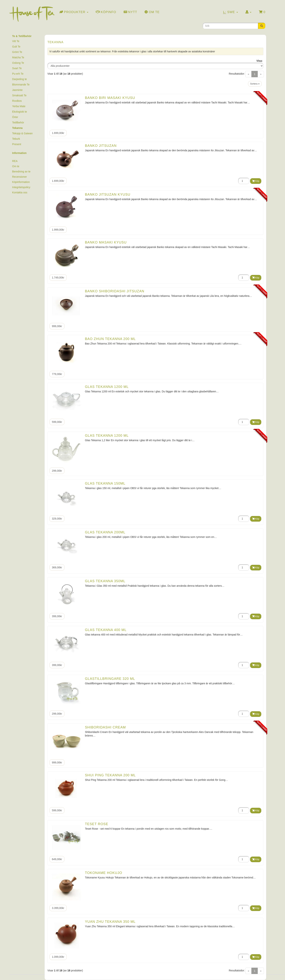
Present (17, 144)
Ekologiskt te (20, 112)
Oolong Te (18, 63)
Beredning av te (21, 171)
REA (15, 161)
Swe (231, 12)
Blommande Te (21, 85)
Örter (15, 117)
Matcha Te (18, 57)
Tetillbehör (18, 122)
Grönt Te (17, 52)
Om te (16, 166)
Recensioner (20, 177)
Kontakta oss (20, 192)
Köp (256, 181)
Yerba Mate (19, 106)
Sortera (255, 84)
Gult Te (16, 47)
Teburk (16, 139)
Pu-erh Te (18, 74)
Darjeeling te (20, 79)
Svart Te (17, 68)
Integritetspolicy (21, 187)
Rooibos (17, 101)
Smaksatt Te (19, 95)
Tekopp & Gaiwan (22, 133)
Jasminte (17, 90)
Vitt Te (16, 41)
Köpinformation (21, 182)
